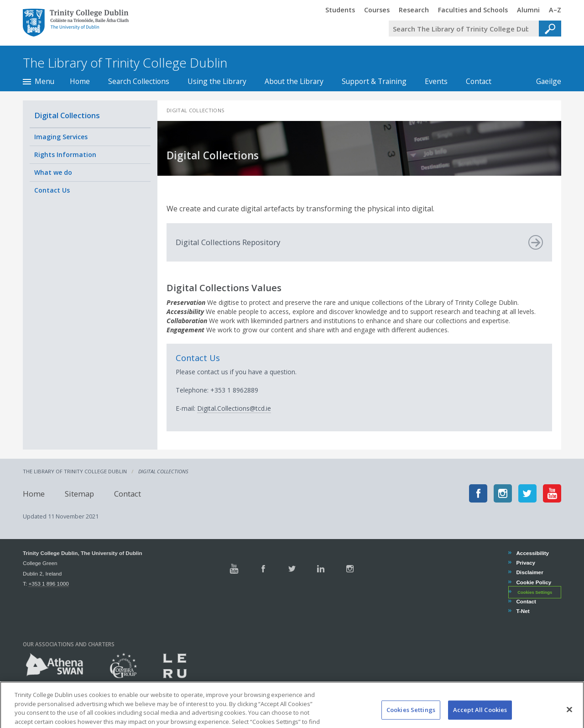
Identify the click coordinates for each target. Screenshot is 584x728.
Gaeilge (544, 81)
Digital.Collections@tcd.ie (234, 408)
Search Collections (139, 81)
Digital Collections (67, 115)
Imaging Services (61, 137)
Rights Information (65, 155)
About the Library (294, 81)
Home (80, 81)
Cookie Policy (533, 582)
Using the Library (217, 81)
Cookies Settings (535, 592)
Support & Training (374, 81)
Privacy (525, 563)
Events (436, 81)
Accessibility (532, 553)
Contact (479, 81)
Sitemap (79, 493)
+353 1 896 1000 (48, 584)
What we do (53, 172)
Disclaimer (529, 572)
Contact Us (52, 190)
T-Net (522, 611)
